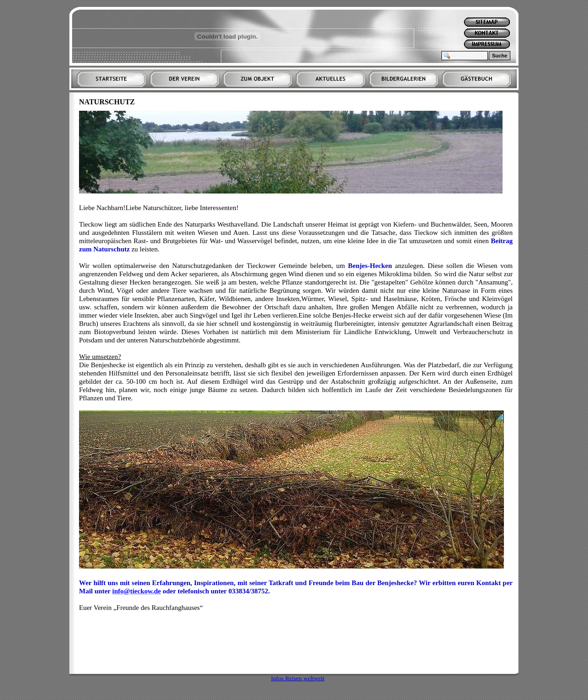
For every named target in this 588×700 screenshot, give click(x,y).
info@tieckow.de (136, 591)
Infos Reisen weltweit (298, 678)
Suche (500, 56)
